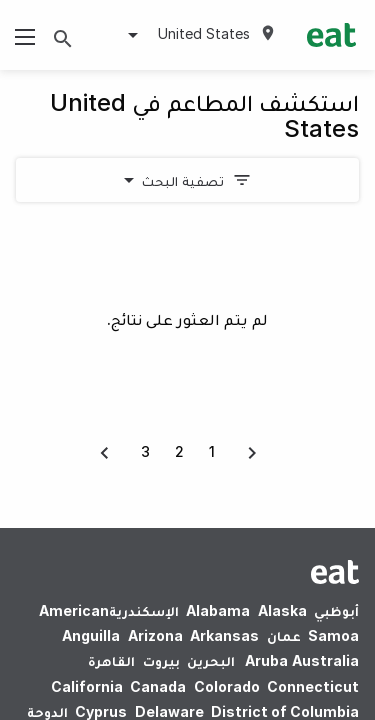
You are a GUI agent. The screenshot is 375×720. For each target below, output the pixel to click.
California (87, 686)
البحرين (211, 660)
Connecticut (313, 686)
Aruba (266, 660)
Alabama (218, 610)
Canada (158, 686)
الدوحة (47, 711)
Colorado (227, 686)
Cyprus (101, 711)
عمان (284, 635)
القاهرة (111, 660)
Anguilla (91, 635)
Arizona (155, 635)
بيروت (161, 660)
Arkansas (224, 635)
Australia (299, 660)
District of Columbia (285, 711)
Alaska (282, 610)
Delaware (169, 711)
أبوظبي (336, 610)
